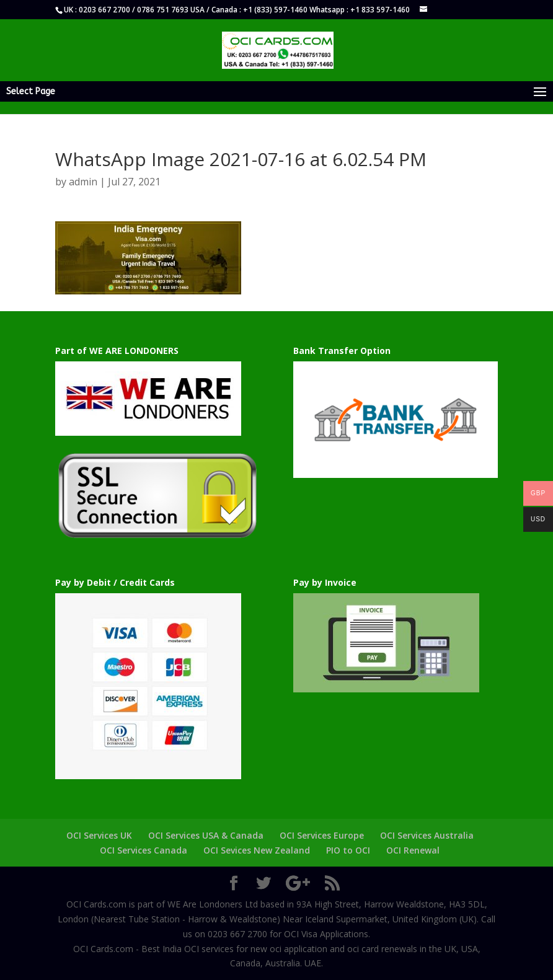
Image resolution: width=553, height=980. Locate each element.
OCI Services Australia (427, 835)
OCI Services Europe (322, 835)
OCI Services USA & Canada (206, 835)
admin (83, 182)
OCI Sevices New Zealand (257, 850)
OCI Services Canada (144, 850)
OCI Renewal (413, 850)
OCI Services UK (99, 835)
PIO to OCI (348, 850)
